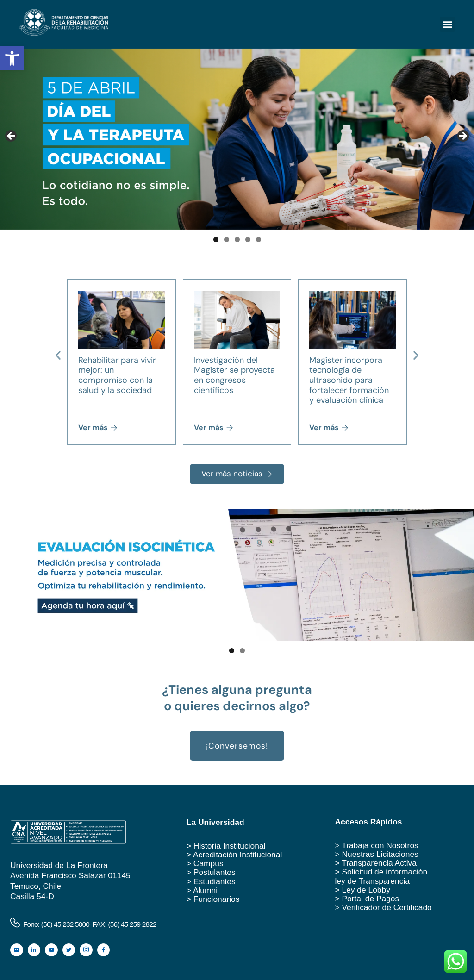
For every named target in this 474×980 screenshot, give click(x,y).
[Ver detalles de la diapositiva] (237, 575)
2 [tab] (227, 240)
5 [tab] (259, 240)
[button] (12, 58)
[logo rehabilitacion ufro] (64, 33)
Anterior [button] (12, 137)
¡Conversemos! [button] (237, 746)
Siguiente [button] (462, 137)
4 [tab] (248, 240)
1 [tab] (216, 240)
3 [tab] (237, 240)
